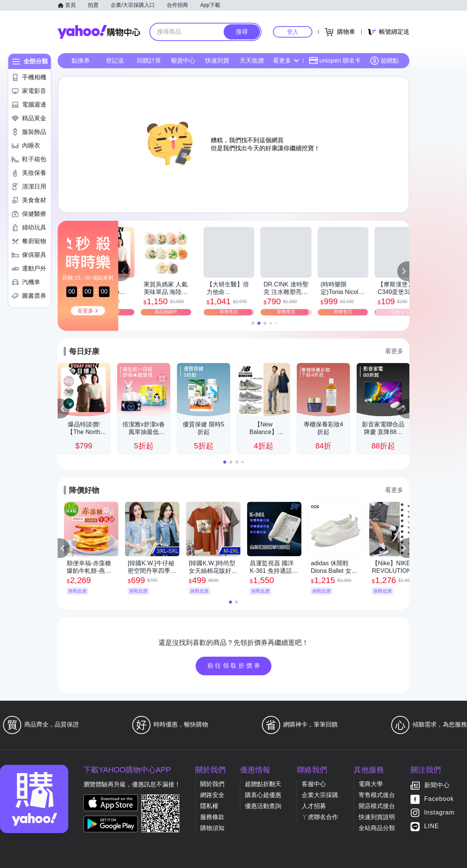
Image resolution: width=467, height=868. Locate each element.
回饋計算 (149, 61)
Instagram (439, 813)
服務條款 (212, 817)
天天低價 (252, 61)
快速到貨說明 (377, 817)
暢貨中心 (183, 61)
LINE (432, 826)
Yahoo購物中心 (99, 32)
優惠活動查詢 (263, 806)
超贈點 (384, 61)
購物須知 (212, 828)
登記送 (115, 61)
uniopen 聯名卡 (335, 61)
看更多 (286, 61)
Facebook (439, 799)
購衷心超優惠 (263, 795)
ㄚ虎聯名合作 (320, 817)
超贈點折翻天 (263, 784)
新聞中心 (437, 785)
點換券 (81, 61)
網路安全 (212, 795)
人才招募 (314, 806)
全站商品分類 (377, 828)
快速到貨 (217, 61)
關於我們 (212, 784)
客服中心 (314, 784)
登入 (293, 32)
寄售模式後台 (377, 795)
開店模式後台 (377, 806)
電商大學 (371, 784)
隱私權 (209, 806)
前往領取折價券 (235, 666)
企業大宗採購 (320, 795)
